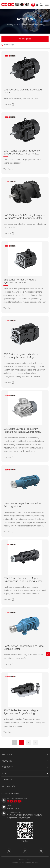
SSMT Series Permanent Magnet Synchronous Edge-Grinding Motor (23, 580)
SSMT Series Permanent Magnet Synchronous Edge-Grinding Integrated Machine (21, 713)
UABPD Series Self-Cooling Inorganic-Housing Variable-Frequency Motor (24, 217)
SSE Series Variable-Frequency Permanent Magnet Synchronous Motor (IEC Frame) (22, 432)
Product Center (25, 19)
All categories (25, 39)
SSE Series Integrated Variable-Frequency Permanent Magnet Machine (21, 357)
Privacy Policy (32, 862)
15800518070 (14, 802)
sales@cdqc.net (14, 808)
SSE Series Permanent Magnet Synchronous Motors (20, 281)
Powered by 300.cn (20, 862)
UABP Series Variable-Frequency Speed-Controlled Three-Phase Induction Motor (22, 154)
